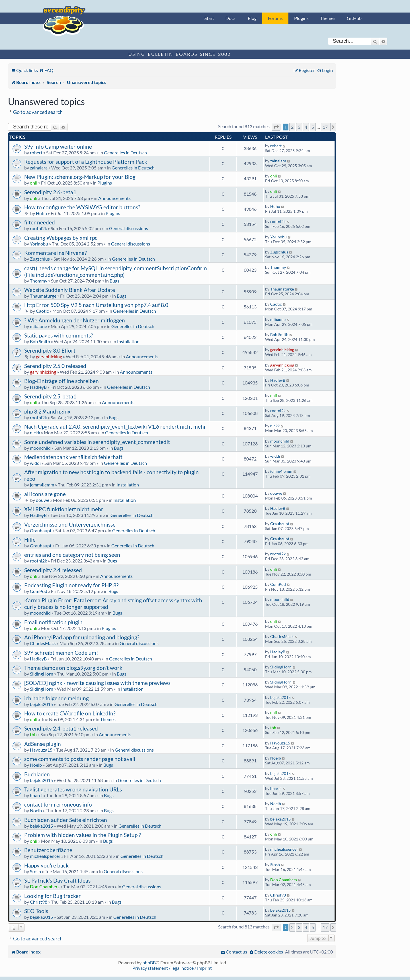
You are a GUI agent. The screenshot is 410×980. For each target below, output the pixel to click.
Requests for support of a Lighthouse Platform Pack (86, 162)
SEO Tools (36, 911)
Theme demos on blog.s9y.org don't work (73, 668)
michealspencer (45, 856)
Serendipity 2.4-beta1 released (61, 728)
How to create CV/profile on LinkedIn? (70, 713)
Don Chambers (45, 886)
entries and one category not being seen (72, 555)
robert (36, 153)
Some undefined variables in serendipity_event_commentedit (97, 442)
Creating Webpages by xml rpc (61, 238)
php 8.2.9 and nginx (47, 411)
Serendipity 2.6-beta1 (50, 192)
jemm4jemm (42, 485)
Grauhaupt (41, 530)
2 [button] (292, 127)
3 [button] (299, 127)
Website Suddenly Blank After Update (70, 290)
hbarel (36, 795)
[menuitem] (46, 70)
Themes (328, 18)
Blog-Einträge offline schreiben (61, 381)
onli (34, 183)
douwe (43, 500)
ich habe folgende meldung (57, 698)
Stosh (35, 871)
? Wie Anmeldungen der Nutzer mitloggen (75, 320)
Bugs (114, 281)
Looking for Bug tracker (53, 896)
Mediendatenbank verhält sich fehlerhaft (73, 457)
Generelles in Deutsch (125, 153)
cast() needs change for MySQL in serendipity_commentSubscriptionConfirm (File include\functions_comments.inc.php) (116, 271)
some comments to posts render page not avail (80, 759)
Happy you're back (46, 865)
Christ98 (39, 902)
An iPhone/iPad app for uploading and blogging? (82, 637)
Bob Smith (40, 341)
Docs (230, 18)
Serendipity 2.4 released (53, 570)
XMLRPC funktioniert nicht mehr (64, 509)
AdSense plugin (43, 744)
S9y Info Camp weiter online (58, 147)
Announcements (114, 198)
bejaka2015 (41, 704)
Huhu (41, 213)
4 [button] (306, 127)
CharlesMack (43, 643)
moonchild (40, 448)
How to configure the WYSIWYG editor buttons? (82, 207)
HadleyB (38, 387)
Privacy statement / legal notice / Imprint (172, 968)
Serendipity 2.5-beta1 (50, 396)
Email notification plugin (53, 622)
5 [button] (313, 127)
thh (33, 734)
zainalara (39, 168)
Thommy (39, 281)
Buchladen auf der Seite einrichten (66, 820)
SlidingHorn (42, 674)
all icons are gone (45, 494)
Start (209, 18)
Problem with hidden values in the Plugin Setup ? (83, 835)
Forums (275, 18)
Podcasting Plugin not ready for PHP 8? (71, 585)
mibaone (38, 326)
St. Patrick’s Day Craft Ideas (57, 880)
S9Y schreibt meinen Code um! (61, 653)
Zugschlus (40, 259)
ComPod (39, 591)
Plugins (301, 18)
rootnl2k (38, 228)
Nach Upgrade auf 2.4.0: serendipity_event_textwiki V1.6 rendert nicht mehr (115, 426)
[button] (276, 127)
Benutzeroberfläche (48, 850)
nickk (35, 432)
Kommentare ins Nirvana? (56, 253)
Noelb (36, 765)
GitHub (354, 18)
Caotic (42, 311)
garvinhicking (49, 356)
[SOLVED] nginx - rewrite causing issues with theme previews (97, 683)
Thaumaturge (43, 296)
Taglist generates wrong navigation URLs (73, 789)
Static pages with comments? (59, 335)
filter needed (40, 222)
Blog (252, 18)
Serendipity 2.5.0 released (55, 366)
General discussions (129, 228)
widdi (35, 463)
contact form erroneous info (58, 804)
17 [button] (325, 127)
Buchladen (37, 774)
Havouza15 (41, 750)
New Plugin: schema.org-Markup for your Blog (80, 177)
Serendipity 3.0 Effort (50, 350)
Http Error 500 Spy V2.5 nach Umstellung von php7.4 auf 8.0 (96, 305)
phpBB (149, 962)
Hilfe (30, 540)
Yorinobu (39, 244)
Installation (128, 341)
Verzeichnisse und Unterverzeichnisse (70, 524)
